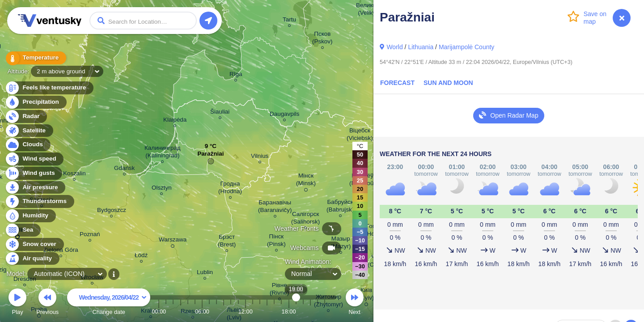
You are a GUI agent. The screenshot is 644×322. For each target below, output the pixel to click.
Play (17, 303)
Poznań (90, 235)
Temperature (35, 58)
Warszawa (173, 241)
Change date (109, 303)
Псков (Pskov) (322, 39)
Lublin (205, 273)
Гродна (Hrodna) (230, 189)
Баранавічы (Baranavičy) (275, 208)
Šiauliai (220, 113)
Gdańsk (124, 169)
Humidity (30, 216)
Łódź (141, 256)
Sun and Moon (448, 83)
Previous (47, 303)
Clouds (28, 145)
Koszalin (74, 175)
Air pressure (35, 188)
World (394, 47)
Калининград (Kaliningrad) (163, 153)
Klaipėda (175, 121)
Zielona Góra (61, 251)
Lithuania (421, 47)
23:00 (325, 311)
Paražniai (210, 156)
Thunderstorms (39, 201)
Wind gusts (34, 173)
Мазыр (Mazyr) (341, 244)
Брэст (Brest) (227, 242)
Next (355, 303)
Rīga (236, 75)
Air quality (32, 259)
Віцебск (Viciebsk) (360, 136)
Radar (26, 117)
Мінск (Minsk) (306, 181)
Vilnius (260, 157)
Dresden (25, 280)
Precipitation (36, 102)
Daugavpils (284, 115)
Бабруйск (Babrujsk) (340, 207)
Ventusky (48, 21)
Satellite (29, 131)
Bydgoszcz (112, 211)
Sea (23, 230)
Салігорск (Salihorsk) (305, 219)
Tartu (289, 21)
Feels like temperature (49, 88)
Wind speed (34, 159)
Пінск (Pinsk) (276, 241)
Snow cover (34, 244)
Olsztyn (162, 189)
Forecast (397, 83)
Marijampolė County (467, 47)
